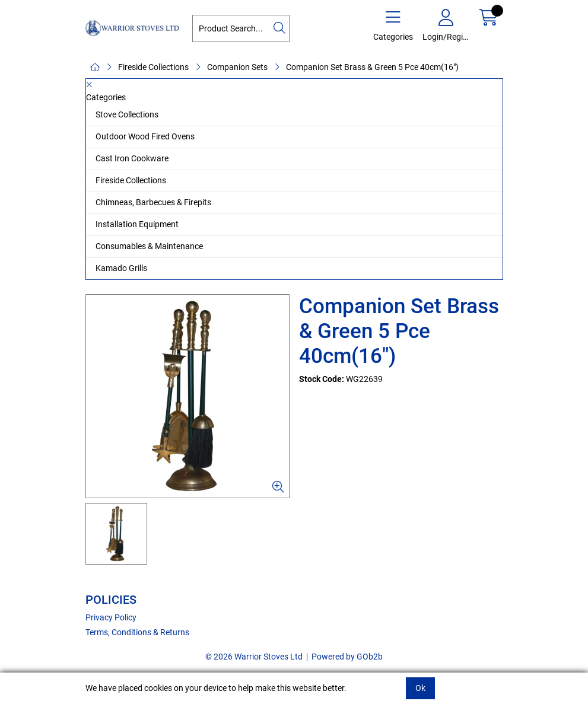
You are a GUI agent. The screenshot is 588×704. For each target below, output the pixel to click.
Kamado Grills (121, 268)
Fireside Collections (153, 67)
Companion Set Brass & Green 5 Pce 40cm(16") (372, 67)
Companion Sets (237, 67)
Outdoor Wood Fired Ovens (145, 136)
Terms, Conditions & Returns (137, 632)
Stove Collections (127, 114)
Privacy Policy (111, 617)
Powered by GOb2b (347, 657)
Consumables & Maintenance (149, 246)
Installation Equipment (137, 224)
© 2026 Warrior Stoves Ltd (254, 657)
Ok (420, 688)
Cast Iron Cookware (132, 158)
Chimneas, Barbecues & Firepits (153, 202)
